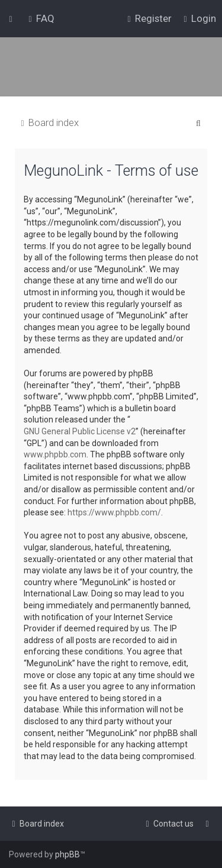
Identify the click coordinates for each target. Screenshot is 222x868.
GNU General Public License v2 (80, 431)
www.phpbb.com (55, 454)
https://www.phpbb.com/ (114, 512)
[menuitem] (40, 18)
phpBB (67, 854)
